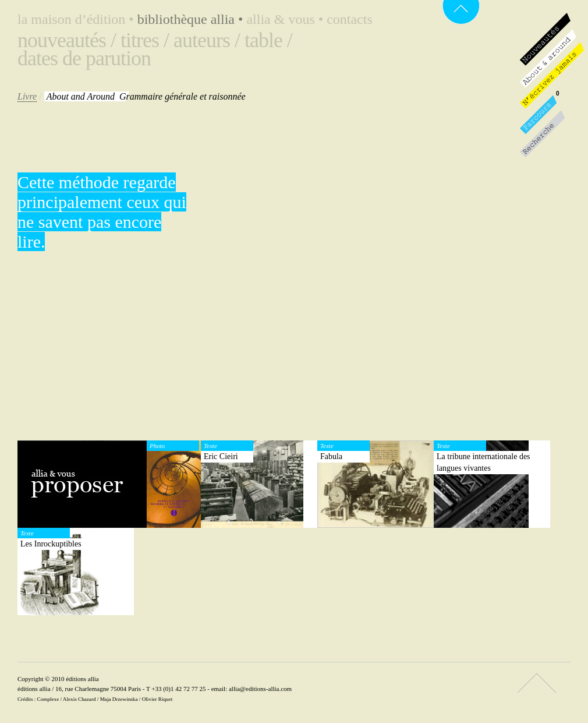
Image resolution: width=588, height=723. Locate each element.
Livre (27, 96)
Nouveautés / (67, 40)
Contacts (350, 19)
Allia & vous (286, 19)
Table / (268, 40)
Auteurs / (207, 40)
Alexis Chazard (79, 699)
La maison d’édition (77, 19)
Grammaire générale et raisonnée (146, 96)
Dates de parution (84, 58)
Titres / (145, 40)
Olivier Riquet (157, 699)
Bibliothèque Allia (192, 19)
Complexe (48, 699)
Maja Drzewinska (119, 699)
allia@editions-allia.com (260, 689)
